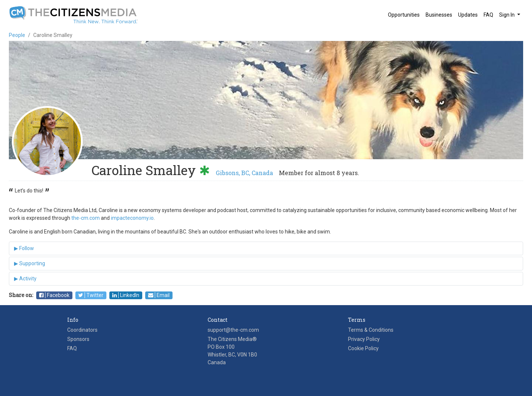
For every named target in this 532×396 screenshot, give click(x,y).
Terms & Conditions (371, 330)
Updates (468, 15)
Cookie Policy (363, 348)
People (17, 35)
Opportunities (404, 15)
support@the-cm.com (233, 330)
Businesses (439, 15)
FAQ (488, 15)
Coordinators (82, 330)
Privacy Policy (364, 339)
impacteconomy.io (132, 218)
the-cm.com (86, 218)
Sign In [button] (507, 15)
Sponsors (78, 339)
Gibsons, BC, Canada (244, 173)
